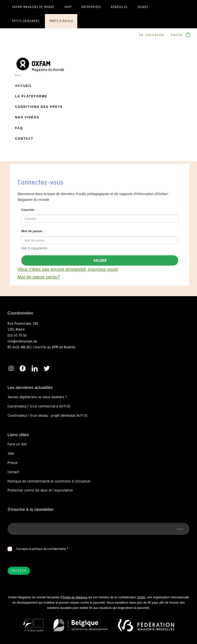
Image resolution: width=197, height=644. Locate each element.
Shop (68, 7)
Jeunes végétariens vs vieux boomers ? (37, 397)
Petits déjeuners (26, 21)
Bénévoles (119, 7)
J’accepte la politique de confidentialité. (41, 549)
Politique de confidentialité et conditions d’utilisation (49, 481)
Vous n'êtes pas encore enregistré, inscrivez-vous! (68, 269)
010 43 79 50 (17, 335)
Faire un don (17, 444)
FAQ (19, 128)
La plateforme (31, 96)
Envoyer (19, 571)
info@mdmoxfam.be (22, 341)
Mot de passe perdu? (39, 277)
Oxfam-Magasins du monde (33, 7)
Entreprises (91, 7)
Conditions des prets (39, 107)
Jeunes (143, 7)
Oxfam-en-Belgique (75, 597)
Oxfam (141, 597)
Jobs (11, 453)
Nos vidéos (27, 117)
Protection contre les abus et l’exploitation (40, 490)
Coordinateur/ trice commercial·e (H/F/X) (39, 406)
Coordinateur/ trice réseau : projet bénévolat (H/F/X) (47, 416)
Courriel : (29, 210)
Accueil (24, 86)
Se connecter (152, 35)
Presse (13, 463)
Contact (24, 139)
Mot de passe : (33, 231)
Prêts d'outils (61, 21)
